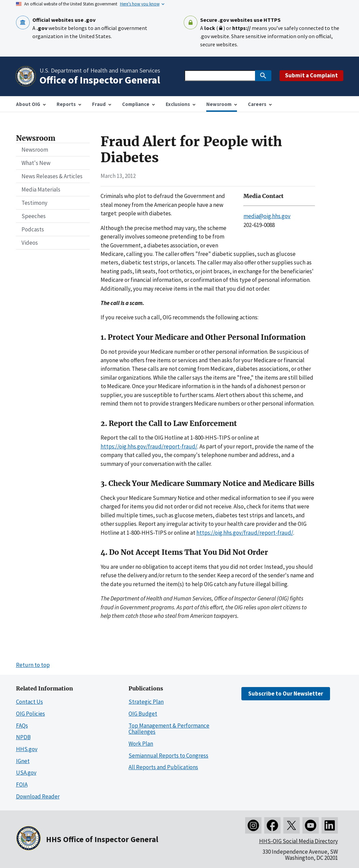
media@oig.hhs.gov (267, 216)
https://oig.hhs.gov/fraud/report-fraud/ (149, 446)
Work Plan (141, 744)
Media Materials (41, 189)
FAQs (22, 726)
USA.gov (26, 773)
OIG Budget (143, 714)
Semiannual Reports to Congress (168, 756)
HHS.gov (27, 749)
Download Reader (38, 796)
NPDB (23, 737)
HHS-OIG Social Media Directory (298, 841)
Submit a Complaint (311, 75)
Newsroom (35, 150)
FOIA (22, 785)
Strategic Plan (146, 702)
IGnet (23, 761)
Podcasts (33, 229)
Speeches (34, 216)
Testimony (34, 203)
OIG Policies (31, 714)
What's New (36, 163)
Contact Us (29, 702)
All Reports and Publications (163, 767)
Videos (30, 243)
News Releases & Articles (52, 176)
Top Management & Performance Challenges (169, 729)
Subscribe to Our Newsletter (286, 694)
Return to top (33, 665)
